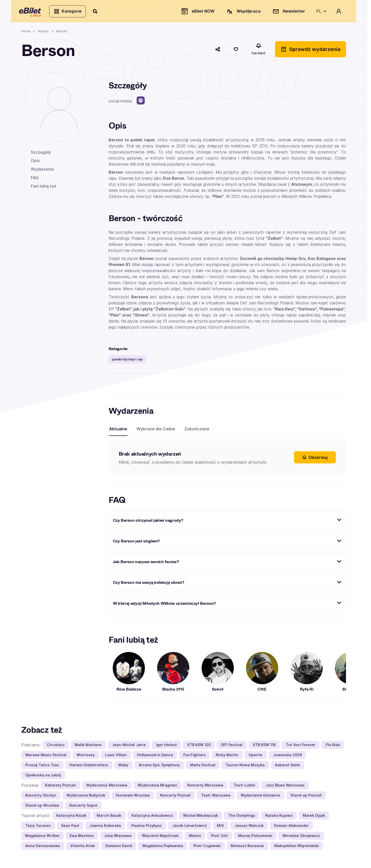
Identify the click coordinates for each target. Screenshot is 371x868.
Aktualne (118, 431)
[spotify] (141, 102)
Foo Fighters (194, 757)
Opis (35, 163)
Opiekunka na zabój (43, 777)
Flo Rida (333, 747)
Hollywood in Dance (155, 757)
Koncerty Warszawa (205, 787)
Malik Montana (88, 747)
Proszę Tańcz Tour (42, 767)
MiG (220, 827)
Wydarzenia (42, 171)
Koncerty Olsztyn (41, 797)
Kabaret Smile (288, 767)
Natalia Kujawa (279, 817)
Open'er (256, 757)
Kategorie (70, 12)
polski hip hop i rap (127, 361)
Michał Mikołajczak (201, 817)
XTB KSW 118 (264, 747)
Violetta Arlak (83, 848)
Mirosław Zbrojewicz (301, 838)
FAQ (35, 180)
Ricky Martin (227, 757)
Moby (123, 767)
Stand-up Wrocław (42, 807)
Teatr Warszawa (216, 797)
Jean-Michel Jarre (129, 747)
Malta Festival (203, 767)
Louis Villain (116, 757)
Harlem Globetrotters (89, 767)
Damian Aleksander (291, 827)
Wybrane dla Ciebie (156, 431)
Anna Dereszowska (43, 848)
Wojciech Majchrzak (160, 838)
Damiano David (119, 848)
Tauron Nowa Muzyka (245, 767)
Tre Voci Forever (301, 747)
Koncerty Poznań (175, 797)
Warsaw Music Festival (46, 757)
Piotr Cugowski (207, 848)
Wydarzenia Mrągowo (157, 787)
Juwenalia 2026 (287, 757)
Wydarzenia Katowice (260, 797)
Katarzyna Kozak (71, 817)
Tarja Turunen (38, 827)
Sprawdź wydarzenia (311, 51)
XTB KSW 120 (199, 747)
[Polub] (236, 51)
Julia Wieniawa (118, 838)
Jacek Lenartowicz (190, 827)
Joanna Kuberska (105, 827)
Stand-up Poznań (306, 797)
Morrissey (86, 757)
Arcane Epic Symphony (159, 767)
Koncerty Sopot (83, 807)
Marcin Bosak (109, 817)
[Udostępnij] (218, 51)
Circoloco (56, 747)
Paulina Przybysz (147, 827)
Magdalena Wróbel (42, 838)
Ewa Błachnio (82, 838)
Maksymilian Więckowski (297, 848)
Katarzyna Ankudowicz (152, 817)
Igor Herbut (166, 747)
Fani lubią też (44, 188)
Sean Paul (70, 827)
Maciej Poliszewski (255, 838)
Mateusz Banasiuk (247, 848)
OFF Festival (232, 747)
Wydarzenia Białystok (86, 797)
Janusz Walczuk (249, 827)
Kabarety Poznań (60, 787)
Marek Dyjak (314, 817)
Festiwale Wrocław (133, 797)
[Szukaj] (98, 12)
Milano (195, 838)
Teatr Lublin (244, 787)
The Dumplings (242, 817)
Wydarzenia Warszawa (107, 787)
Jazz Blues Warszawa (285, 787)
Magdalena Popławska (163, 848)
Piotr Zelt (219, 838)
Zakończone (197, 431)
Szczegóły (41, 154)
